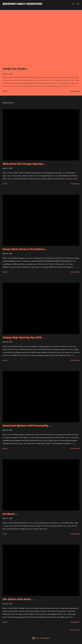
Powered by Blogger (41, 638)
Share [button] (5, 91)
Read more (75, 91)
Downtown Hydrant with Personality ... (27, 426)
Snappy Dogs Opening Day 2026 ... (23, 337)
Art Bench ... (10, 514)
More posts (75, 630)
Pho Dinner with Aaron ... (18, 599)
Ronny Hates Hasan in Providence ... (25, 249)
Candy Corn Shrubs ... (16, 69)
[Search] (73, 4)
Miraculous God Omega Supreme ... (24, 164)
